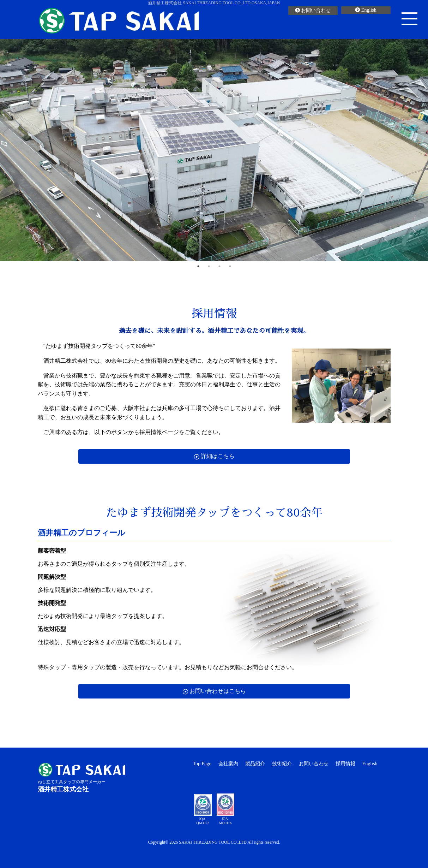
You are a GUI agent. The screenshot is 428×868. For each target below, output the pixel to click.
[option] (214, 150)
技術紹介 (282, 764)
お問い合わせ (313, 10)
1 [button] (198, 266)
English (366, 10)
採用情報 (345, 764)
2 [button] (209, 266)
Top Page (202, 764)
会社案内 (228, 764)
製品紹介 (255, 764)
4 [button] (230, 266)
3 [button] (219, 266)
